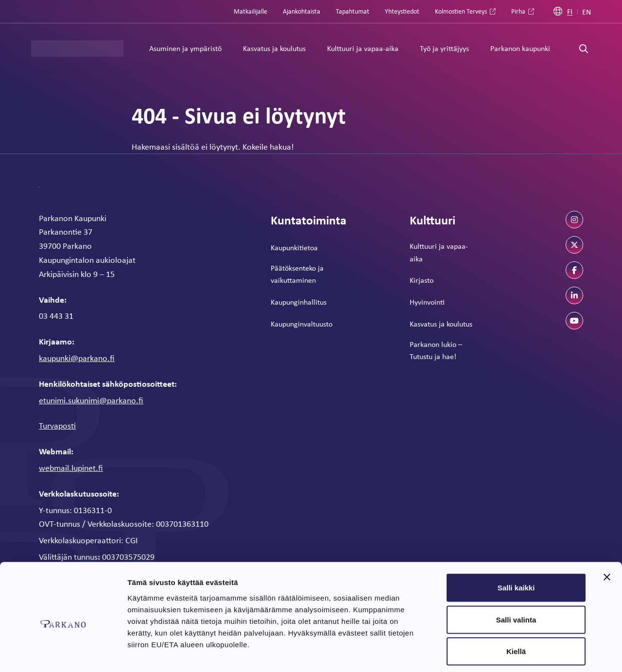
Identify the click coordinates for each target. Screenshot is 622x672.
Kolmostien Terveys (461, 11)
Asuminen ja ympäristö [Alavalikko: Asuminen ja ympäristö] (185, 48)
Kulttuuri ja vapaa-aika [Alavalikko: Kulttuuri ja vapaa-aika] (363, 48)
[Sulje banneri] (607, 534)
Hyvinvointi (427, 302)
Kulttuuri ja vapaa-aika (439, 252)
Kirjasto (422, 280)
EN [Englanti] (587, 12)
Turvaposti (57, 425)
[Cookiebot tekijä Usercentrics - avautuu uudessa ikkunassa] (63, 653)
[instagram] (574, 220)
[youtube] (574, 321)
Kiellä (516, 608)
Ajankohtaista (302, 11)
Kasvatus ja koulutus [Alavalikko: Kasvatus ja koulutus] (274, 48)
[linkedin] (574, 295)
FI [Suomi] (570, 11)
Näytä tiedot (520, 653)
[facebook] (574, 270)
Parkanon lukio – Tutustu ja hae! (436, 350)
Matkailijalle (251, 11)
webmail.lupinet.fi (71, 467)
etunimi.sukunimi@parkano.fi (91, 400)
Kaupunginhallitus (299, 302)
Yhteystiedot (402, 11)
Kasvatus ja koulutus (441, 324)
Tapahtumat (353, 11)
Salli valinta (516, 577)
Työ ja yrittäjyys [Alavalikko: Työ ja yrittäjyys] (444, 48)
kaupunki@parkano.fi (77, 358)
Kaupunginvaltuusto (302, 324)
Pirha (518, 11)
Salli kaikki (516, 544)
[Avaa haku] (584, 49)
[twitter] (574, 245)
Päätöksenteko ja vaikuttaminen (297, 274)
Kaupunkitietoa (294, 247)
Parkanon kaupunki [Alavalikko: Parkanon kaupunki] (520, 48)
